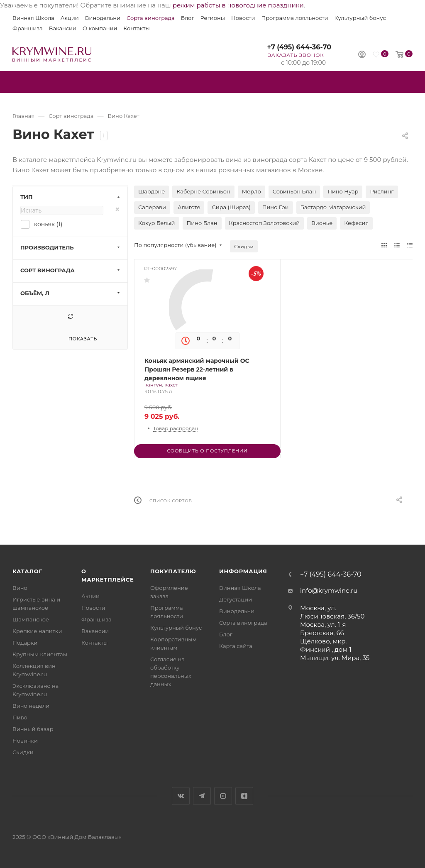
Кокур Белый (157, 223)
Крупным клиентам (40, 654)
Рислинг (382, 191)
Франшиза (28, 28)
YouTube (223, 796)
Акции (70, 18)
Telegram (202, 796)
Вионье (322, 223)
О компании (100, 28)
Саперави (152, 207)
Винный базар (33, 729)
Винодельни (103, 18)
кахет (171, 385)
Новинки (25, 741)
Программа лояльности (294, 18)
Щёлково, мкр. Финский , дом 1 (326, 645)
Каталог (27, 571)
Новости (243, 18)
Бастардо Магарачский (333, 207)
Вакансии (63, 28)
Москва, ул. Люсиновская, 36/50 (332, 612)
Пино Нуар (343, 191)
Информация (243, 571)
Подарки (25, 643)
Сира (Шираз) (231, 207)
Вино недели (31, 706)
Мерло (252, 191)
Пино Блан (202, 223)
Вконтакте (181, 796)
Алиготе (189, 207)
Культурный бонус (360, 18)
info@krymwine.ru (329, 590)
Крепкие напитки (37, 631)
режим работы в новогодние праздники (238, 5)
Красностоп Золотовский (265, 223)
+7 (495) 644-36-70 (299, 47)
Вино (20, 588)
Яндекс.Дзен (244, 796)
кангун (153, 385)
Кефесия (356, 223)
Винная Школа (33, 18)
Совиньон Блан (294, 191)
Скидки (244, 246)
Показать (83, 339)
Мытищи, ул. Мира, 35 (335, 658)
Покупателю (173, 571)
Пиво (20, 717)
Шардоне (151, 191)
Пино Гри (276, 207)
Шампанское (31, 619)
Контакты (136, 28)
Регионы (213, 18)
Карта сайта (236, 646)
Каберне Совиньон (203, 191)
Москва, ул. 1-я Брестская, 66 (323, 629)
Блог (188, 18)
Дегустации (236, 599)
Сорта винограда (151, 18)
